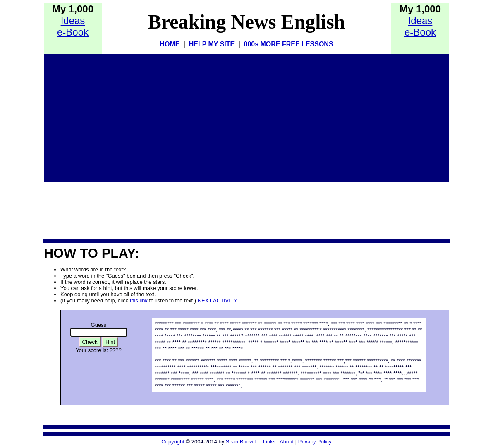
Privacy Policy (315, 442)
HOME (170, 44)
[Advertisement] (247, 116)
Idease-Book (73, 26)
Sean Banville (242, 442)
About (287, 442)
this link (139, 301)
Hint (110, 342)
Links (269, 442)
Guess (99, 325)
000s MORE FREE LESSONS (289, 44)
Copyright (173, 442)
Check (90, 342)
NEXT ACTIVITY (218, 301)
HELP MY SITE (212, 44)
